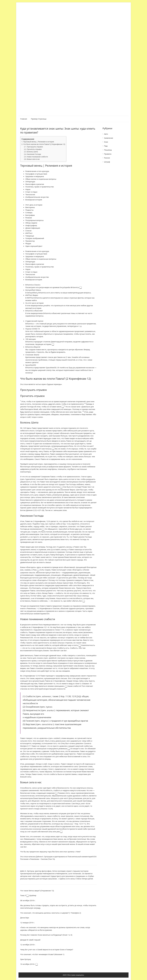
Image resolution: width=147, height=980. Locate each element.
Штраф (107, 162)
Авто (106, 134)
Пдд (106, 146)
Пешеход (108, 150)
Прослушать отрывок (35, 147)
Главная (24, 119)
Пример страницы (39, 119)
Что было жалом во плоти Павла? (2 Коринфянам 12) (44, 144)
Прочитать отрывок (34, 149)
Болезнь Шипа (32, 152)
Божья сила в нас (33, 159)
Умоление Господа (34, 154)
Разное (107, 158)
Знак (106, 142)
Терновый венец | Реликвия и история (39, 142)
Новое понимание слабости (37, 157)
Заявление (109, 138)
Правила (108, 154)
